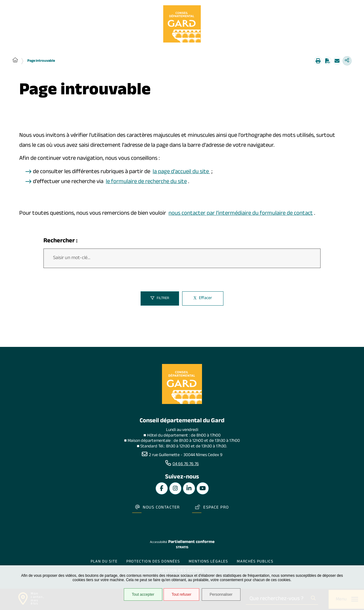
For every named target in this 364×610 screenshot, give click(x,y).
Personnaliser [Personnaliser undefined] (225, 596)
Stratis (182, 543)
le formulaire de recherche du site (146, 183)
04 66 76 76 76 (186, 466)
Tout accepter (141, 596)
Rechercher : (61, 242)
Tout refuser (180, 596)
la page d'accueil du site (181, 173)
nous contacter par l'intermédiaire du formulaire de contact (241, 215)
